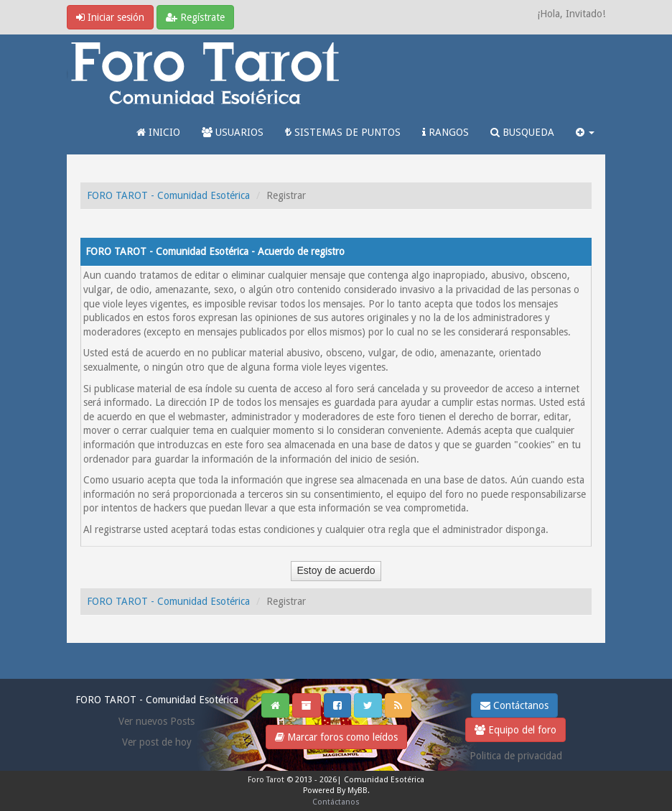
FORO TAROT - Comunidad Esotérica (168, 195)
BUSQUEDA (522, 132)
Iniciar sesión (110, 17)
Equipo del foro (515, 730)
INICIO (158, 132)
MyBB (358, 791)
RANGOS (445, 132)
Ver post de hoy (157, 742)
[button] (585, 132)
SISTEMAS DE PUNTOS (343, 132)
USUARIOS (233, 132)
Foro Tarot (266, 780)
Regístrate (195, 17)
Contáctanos (514, 705)
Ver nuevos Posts (157, 721)
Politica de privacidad (516, 756)
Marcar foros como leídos (336, 737)
